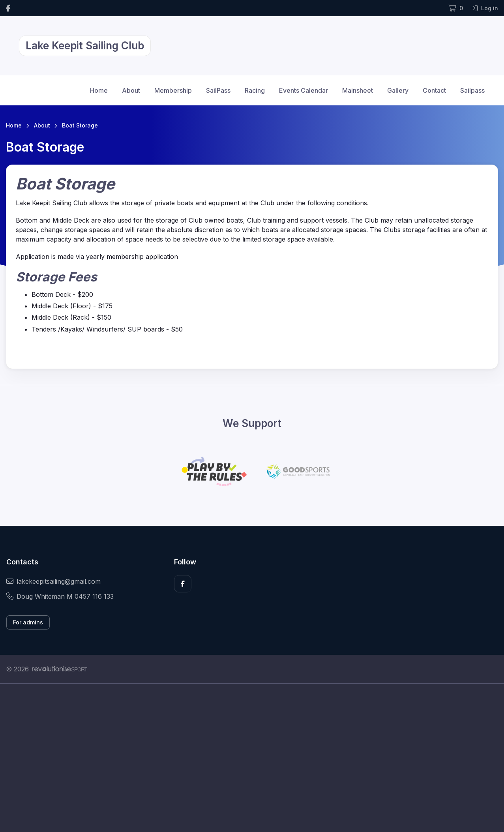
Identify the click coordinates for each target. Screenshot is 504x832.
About (131, 90)
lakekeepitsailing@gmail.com (53, 581)
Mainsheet (358, 90)
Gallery (398, 90)
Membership (173, 90)
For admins (28, 622)
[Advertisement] (243, 758)
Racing (255, 90)
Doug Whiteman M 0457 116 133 (60, 596)
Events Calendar (304, 90)
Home (99, 90)
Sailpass (472, 90)
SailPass (218, 90)
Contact (434, 90)
